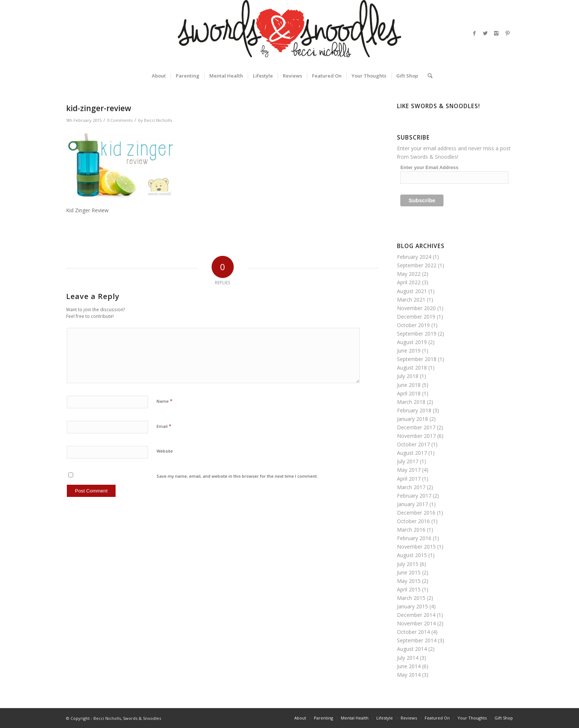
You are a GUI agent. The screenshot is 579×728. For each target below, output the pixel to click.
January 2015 (412, 606)
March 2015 (411, 598)
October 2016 (413, 521)
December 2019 (416, 317)
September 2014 (417, 640)
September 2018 (417, 359)
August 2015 (412, 555)
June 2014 (409, 666)
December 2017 (416, 427)
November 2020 (416, 308)
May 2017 (409, 470)
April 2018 (409, 393)
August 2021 (412, 291)
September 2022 (417, 265)
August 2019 (412, 342)
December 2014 (416, 615)
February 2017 (414, 496)
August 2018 (412, 368)
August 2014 (412, 649)
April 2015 (409, 589)
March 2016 (411, 530)
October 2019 (413, 325)
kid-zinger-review (99, 108)
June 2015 (409, 572)
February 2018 (414, 410)
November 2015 (416, 547)
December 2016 (416, 513)
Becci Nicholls (158, 120)
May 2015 (409, 581)
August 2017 (412, 453)
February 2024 (414, 257)
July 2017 (408, 461)
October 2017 (413, 444)
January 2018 (412, 419)
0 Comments (120, 120)
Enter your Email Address (429, 167)
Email (164, 426)
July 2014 (408, 658)
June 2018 (409, 385)
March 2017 (411, 487)
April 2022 (409, 282)
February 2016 (414, 538)
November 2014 (416, 623)
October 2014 (413, 632)
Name (165, 401)
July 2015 (408, 564)
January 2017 (412, 504)
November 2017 (416, 436)
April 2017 (409, 479)
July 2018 (408, 376)
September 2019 (417, 334)
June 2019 (409, 351)
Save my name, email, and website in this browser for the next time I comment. (237, 476)
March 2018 (411, 402)
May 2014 (409, 675)
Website (165, 451)
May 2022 (409, 274)
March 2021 (411, 300)
